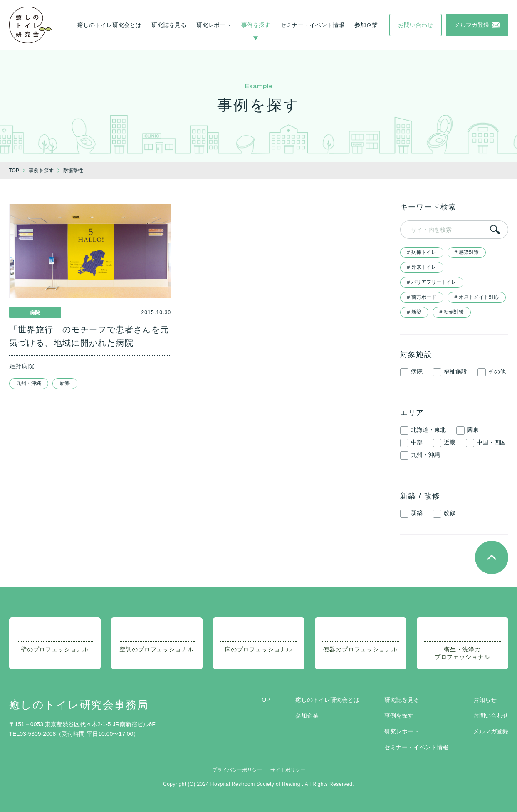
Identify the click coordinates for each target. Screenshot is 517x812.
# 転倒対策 (452, 312)
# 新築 (414, 312)
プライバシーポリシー (237, 770)
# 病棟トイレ (422, 252)
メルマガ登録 (491, 731)
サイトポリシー (288, 770)
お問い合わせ (491, 715)
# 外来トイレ (422, 267)
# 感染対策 (467, 252)
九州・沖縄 (29, 383)
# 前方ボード (422, 297)
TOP (264, 700)
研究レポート (214, 25)
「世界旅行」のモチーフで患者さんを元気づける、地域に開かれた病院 (89, 336)
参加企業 (366, 25)
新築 (65, 383)
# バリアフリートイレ (432, 282)
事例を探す (256, 25)
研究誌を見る (169, 25)
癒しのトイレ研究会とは (109, 25)
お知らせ (485, 700)
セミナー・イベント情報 (312, 25)
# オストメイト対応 (477, 297)
